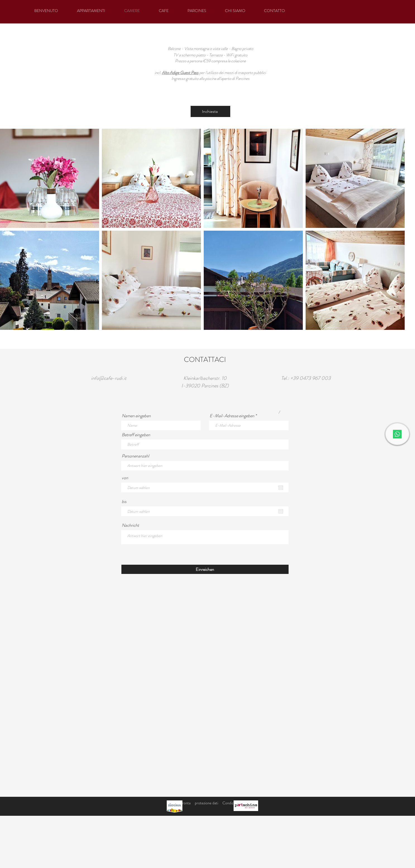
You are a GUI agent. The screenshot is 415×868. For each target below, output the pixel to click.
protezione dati (207, 803)
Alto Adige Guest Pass (180, 73)
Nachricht (130, 525)
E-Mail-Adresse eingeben (232, 416)
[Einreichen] (205, 569)
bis (124, 502)
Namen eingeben (136, 416)
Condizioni (231, 803)
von (125, 478)
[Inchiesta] (210, 111)
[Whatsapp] (397, 434)
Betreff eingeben (136, 435)
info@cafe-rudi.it (109, 378)
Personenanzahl (135, 456)
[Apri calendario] (281, 488)
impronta (183, 803)
